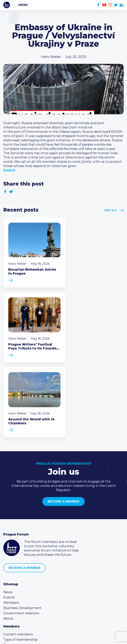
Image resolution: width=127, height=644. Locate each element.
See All (111, 210)
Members (11, 522)
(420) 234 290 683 (22, 585)
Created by (63, 638)
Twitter (116, 5)
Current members (18, 553)
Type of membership (20, 559)
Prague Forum (7, 5)
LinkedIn (122, 5)
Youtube (104, 5)
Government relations (21, 532)
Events (9, 517)
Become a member (63, 421)
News (8, 511)
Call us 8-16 (12, 580)
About (8, 538)
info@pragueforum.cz (25, 590)
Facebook (98, 5)
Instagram (110, 5)
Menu (23, 5)
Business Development (22, 527)
